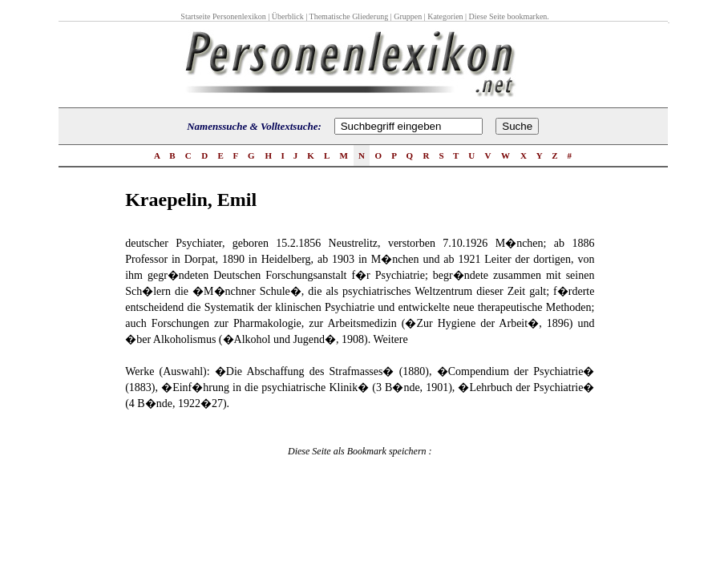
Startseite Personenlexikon (223, 16)
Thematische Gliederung (349, 16)
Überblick (288, 16)
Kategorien (445, 16)
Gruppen (408, 16)
